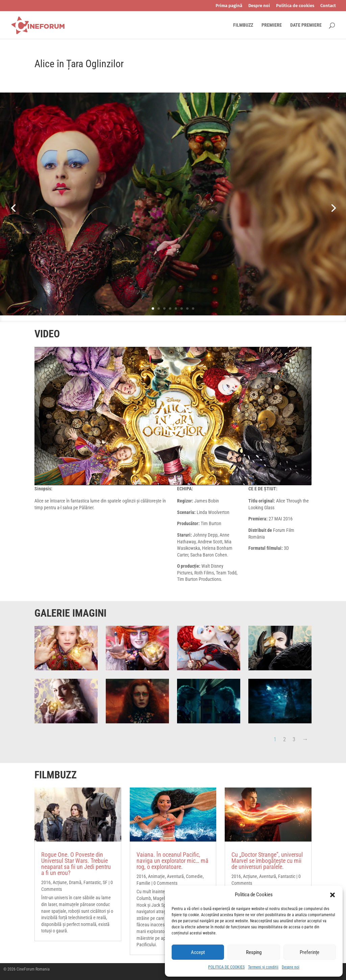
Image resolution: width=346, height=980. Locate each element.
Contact (328, 6)
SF (105, 882)
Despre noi (291, 967)
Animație (156, 876)
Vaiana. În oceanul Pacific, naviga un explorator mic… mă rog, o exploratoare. (172, 861)
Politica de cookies (295, 6)
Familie (143, 883)
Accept (198, 952)
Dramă (75, 882)
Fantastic (92, 882)
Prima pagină (229, 6)
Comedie (194, 876)
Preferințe (310, 952)
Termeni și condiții (263, 967)
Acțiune (60, 882)
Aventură (175, 876)
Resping (254, 952)
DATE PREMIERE (306, 25)
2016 (46, 882)
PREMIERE (272, 25)
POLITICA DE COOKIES (226, 967)
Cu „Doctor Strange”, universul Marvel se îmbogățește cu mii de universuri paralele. (267, 861)
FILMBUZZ (243, 25)
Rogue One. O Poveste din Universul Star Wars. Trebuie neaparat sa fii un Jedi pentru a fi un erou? (76, 864)
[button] (332, 895)
